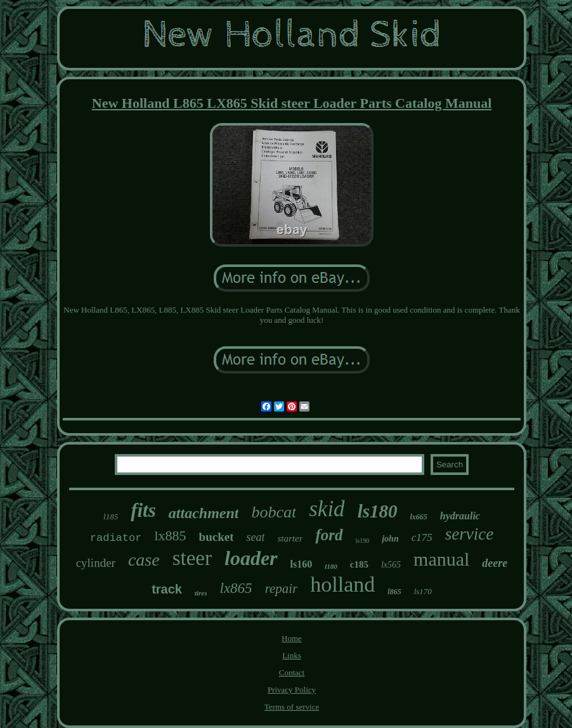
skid (327, 509)
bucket (217, 537)
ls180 (378, 511)
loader (251, 558)
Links (292, 655)
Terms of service (292, 707)
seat (255, 537)
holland (342, 584)
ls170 (423, 591)
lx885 (170, 536)
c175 (422, 537)
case (144, 560)
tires (201, 593)
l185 (111, 517)
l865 (394, 592)
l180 (331, 566)
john (390, 539)
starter (290, 538)
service (469, 534)
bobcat (274, 512)
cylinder (96, 563)
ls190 (363, 541)
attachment (204, 513)
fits (143, 510)
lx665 (418, 517)
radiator (116, 538)
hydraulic (460, 516)
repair (282, 588)
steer (192, 558)
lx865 (236, 588)
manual (441, 559)
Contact (292, 673)
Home (292, 638)
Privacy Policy (292, 690)
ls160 (302, 564)
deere (495, 563)
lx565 (391, 565)
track (167, 589)
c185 (359, 564)
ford (329, 535)
